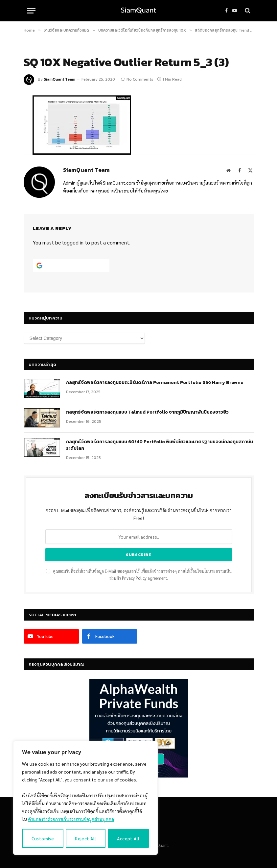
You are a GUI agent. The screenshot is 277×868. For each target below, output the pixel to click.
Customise (43, 838)
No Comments (137, 79)
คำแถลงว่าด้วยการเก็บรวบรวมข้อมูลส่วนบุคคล (72, 820)
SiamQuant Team (59, 79)
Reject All (86, 838)
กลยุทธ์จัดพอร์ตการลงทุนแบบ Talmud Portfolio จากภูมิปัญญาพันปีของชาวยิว (147, 412)
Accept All (128, 838)
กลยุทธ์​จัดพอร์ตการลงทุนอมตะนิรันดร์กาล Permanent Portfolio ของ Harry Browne (155, 383)
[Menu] (31, 11)
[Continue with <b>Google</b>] (71, 266)
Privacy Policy (134, 578)
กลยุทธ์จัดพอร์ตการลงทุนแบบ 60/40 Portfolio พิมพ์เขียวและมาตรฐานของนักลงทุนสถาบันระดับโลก (160, 445)
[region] (85, 798)
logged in (73, 242)
